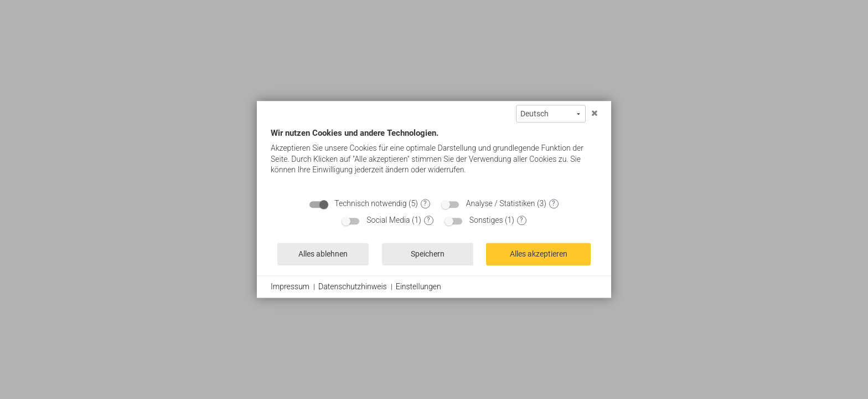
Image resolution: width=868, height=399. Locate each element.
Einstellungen (418, 287)
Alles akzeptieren (539, 254)
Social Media (388, 220)
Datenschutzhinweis (353, 287)
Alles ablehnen (323, 254)
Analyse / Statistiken (501, 203)
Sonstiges (486, 220)
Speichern (428, 254)
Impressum (290, 287)
